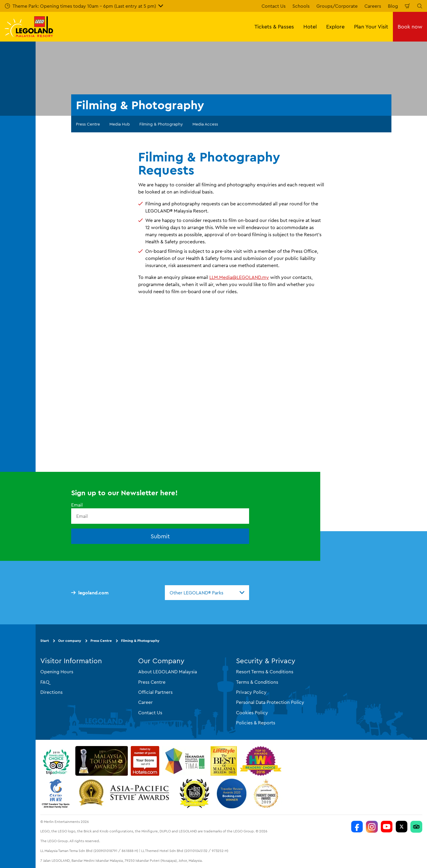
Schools (301, 6)
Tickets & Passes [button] (274, 27)
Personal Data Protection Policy (270, 702)
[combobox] (207, 593)
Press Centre (88, 124)
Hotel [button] (310, 27)
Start (45, 641)
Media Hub (120, 124)
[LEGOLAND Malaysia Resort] (357, 827)
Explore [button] (335, 27)
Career (145, 702)
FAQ (45, 682)
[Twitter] (401, 827)
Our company (70, 641)
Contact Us (274, 6)
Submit (160, 536)
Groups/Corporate (337, 6)
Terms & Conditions (257, 682)
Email (77, 505)
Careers (373, 6)
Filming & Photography (161, 124)
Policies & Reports (256, 723)
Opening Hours (57, 672)
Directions (51, 692)
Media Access (205, 124)
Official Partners (155, 692)
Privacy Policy (251, 692)
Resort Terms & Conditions (265, 672)
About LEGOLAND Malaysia (168, 672)
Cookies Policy (252, 713)
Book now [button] (410, 27)
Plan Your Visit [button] (371, 27)
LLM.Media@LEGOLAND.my (239, 277)
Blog (393, 6)
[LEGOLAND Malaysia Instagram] (372, 827)
